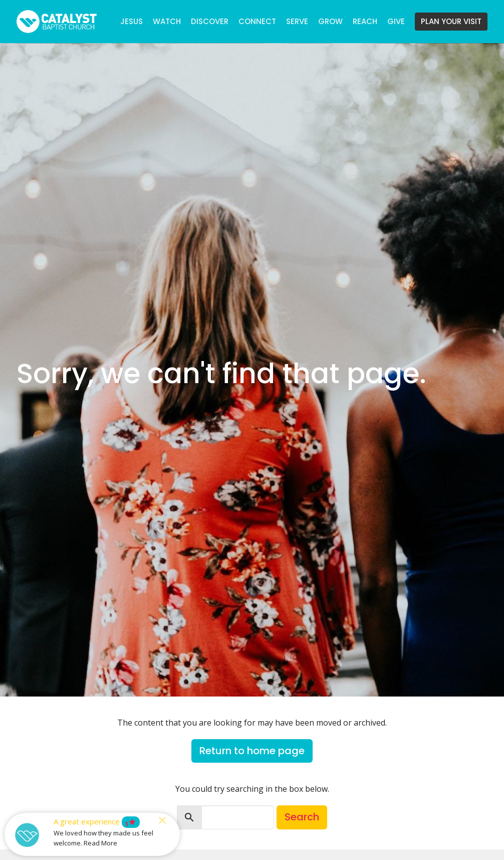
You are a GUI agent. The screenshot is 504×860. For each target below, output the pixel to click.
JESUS (132, 21)
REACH (365, 21)
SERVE (297, 21)
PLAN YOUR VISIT (451, 21)
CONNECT (257, 21)
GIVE (396, 21)
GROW (330, 21)
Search (302, 817)
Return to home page (252, 751)
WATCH (167, 21)
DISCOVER (210, 21)
